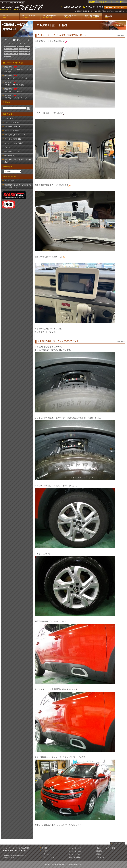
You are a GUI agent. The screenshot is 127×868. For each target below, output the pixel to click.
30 (9, 56)
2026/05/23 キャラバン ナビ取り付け (14, 90)
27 (24, 54)
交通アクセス (103, 2)
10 (13, 49)
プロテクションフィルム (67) (15, 135)
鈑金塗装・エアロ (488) (13, 151)
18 (17, 51)
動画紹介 (99, 854)
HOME (44, 848)
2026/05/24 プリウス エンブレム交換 (14, 84)
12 (21, 49)
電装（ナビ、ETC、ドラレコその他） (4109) (18, 161)
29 (5, 56)
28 (28, 54)
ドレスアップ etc (71, 17)
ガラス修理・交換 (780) (13, 127)
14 (28, 49)
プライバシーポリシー (118, 2)
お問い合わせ (100, 857)
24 (13, 54)
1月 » (28, 40)
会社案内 (92, 2)
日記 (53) (8, 147)
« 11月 (5, 40)
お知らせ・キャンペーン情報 (105, 848)
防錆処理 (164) (10, 156)
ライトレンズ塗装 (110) (13, 139)
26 (21, 54)
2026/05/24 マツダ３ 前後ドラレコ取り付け (16, 77)
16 (9, 51)
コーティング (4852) (12, 131)
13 (24, 49)
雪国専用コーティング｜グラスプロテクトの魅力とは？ (18, 186)
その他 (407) (9, 118)
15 (5, 51)
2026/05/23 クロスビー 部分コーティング (16, 97)
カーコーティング (30, 17)
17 (13, 51)
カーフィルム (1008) (12, 122)
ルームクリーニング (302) (14, 143)
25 (17, 54)
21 (28, 51)
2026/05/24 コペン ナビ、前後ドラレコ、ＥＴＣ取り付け (18, 69)
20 (24, 51)
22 (5, 54)
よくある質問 (9, 181)
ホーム (10, 17)
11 (17, 49)
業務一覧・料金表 (92, 17)
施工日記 (115, 17)
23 (9, 54)
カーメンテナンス (51, 17)
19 (21, 51)
